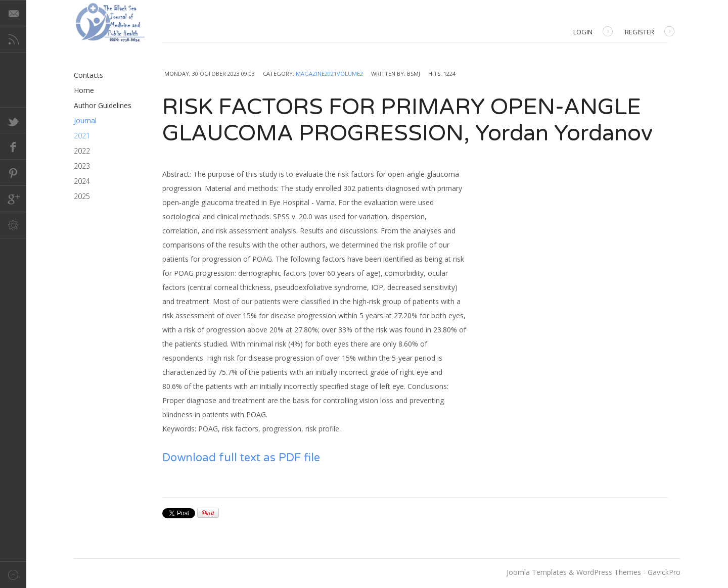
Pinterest (13, 173)
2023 (82, 166)
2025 (82, 196)
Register (650, 33)
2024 (82, 181)
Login (593, 33)
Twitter (13, 120)
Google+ (13, 199)
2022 (82, 151)
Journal (85, 120)
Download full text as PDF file (241, 458)
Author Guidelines (103, 105)
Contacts (88, 75)
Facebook (13, 146)
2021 (82, 136)
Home (84, 90)
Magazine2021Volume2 (329, 73)
